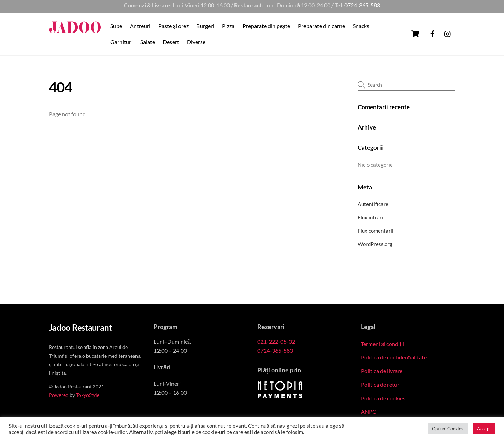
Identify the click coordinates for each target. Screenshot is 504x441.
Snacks (361, 26)
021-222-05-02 (276, 341)
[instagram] (448, 33)
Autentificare (373, 204)
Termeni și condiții (382, 344)
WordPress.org (375, 244)
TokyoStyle (88, 395)
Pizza (228, 26)
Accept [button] (484, 429)
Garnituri (121, 42)
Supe (116, 26)
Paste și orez (173, 26)
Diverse (196, 42)
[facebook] (433, 33)
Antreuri (140, 26)
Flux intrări (370, 217)
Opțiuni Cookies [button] (448, 429)
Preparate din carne (321, 26)
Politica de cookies (383, 398)
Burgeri (205, 26)
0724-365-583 (362, 5)
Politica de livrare (382, 371)
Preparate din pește (266, 26)
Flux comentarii (376, 231)
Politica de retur (380, 384)
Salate (148, 42)
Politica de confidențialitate (394, 357)
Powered (59, 395)
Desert (171, 42)
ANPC (369, 411)
